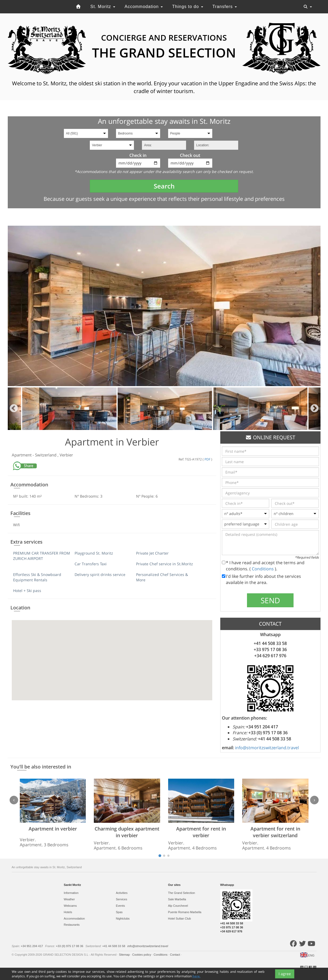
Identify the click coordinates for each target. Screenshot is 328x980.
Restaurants (72, 925)
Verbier (66, 455)
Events (121, 906)
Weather (69, 899)
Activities (122, 893)
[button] (112, 655)
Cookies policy (142, 955)
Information (71, 893)
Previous (14, 409)
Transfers (224, 7)
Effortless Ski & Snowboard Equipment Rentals (37, 577)
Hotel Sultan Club (180, 918)
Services (122, 899)
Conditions (263, 569)
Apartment (22, 455)
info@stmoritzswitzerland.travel (267, 748)
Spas (119, 912)
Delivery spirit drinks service (100, 574)
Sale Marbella (177, 899)
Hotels (68, 912)
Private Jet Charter (152, 553)
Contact (175, 955)
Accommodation (144, 7)
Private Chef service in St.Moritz (165, 564)
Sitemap (125, 955)
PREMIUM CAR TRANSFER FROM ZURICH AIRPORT (42, 556)
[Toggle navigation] (308, 7)
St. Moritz (103, 7)
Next (315, 409)
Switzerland (46, 455)
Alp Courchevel (178, 906)
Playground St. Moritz (94, 553)
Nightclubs (123, 918)
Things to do (188, 7)
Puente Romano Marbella (185, 912)
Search (164, 186)
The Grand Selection (182, 893)
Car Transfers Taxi (91, 564)
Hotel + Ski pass (27, 591)
